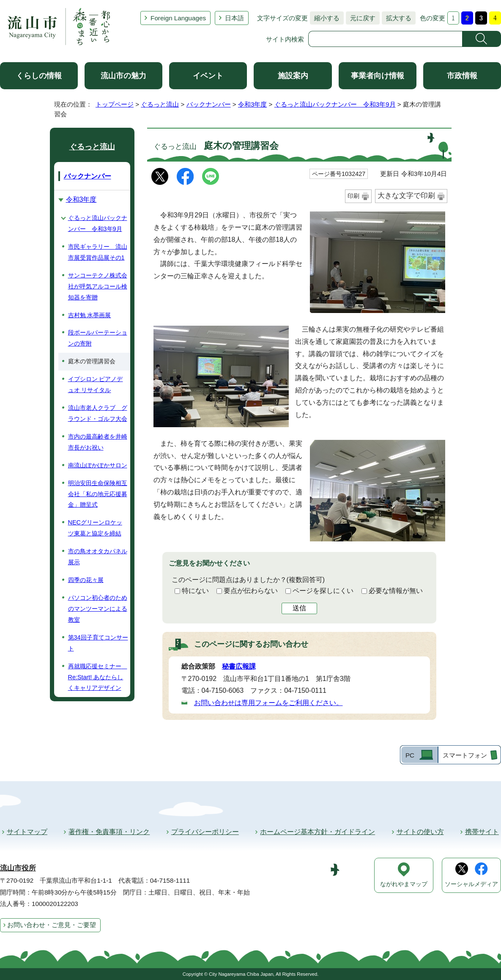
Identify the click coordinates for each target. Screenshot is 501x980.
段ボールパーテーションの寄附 (98, 338)
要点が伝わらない (251, 591)
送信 (299, 608)
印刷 (353, 196)
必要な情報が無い (396, 591)
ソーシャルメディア (471, 884)
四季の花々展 (86, 580)
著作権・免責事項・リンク (109, 832)
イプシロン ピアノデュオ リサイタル (96, 384)
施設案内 (293, 76)
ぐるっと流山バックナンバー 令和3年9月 (335, 104)
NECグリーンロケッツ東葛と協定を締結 (95, 528)
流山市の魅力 (123, 76)
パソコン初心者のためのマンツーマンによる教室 (98, 609)
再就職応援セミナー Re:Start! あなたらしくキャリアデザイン (98, 677)
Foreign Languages (178, 18)
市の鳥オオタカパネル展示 (98, 557)
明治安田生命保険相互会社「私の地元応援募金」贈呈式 (98, 494)
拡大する (397, 18)
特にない (195, 591)
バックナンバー (209, 104)
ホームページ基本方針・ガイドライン (318, 832)
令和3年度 (252, 104)
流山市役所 (18, 868)
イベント (208, 76)
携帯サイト (482, 832)
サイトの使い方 (420, 832)
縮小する (325, 18)
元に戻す (361, 18)
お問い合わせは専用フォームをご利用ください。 (268, 703)
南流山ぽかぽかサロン (98, 465)
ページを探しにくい (323, 591)
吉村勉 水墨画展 (90, 315)
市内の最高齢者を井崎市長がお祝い (98, 442)
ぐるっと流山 (160, 104)
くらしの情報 (39, 76)
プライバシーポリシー (205, 832)
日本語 (234, 18)
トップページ (115, 104)
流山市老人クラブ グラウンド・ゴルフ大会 (98, 413)
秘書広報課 (239, 666)
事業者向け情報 (378, 76)
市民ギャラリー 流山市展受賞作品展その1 (98, 252)
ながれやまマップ (404, 884)
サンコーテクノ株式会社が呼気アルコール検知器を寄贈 (98, 286)
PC (410, 755)
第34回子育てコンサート (98, 643)
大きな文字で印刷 (406, 196)
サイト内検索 (285, 39)
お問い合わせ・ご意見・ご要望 (52, 925)
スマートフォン (465, 755)
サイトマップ (27, 832)
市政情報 (462, 76)
